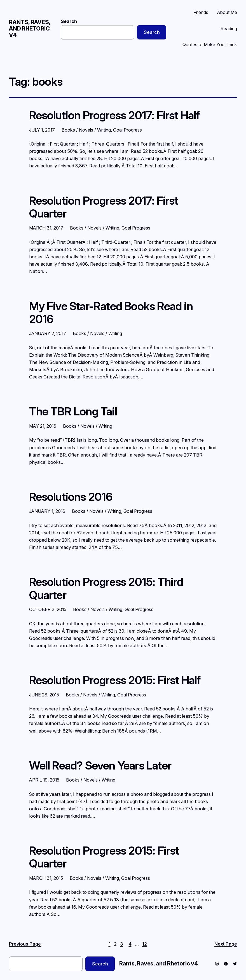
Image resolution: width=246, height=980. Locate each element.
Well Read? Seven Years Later (100, 766)
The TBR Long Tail (73, 411)
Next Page (226, 944)
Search (69, 21)
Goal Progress (127, 130)
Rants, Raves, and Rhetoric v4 (30, 29)
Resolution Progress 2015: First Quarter (104, 857)
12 (145, 944)
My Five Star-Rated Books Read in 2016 (111, 313)
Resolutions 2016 (71, 497)
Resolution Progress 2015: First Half (115, 680)
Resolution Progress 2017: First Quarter (104, 207)
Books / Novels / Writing (86, 130)
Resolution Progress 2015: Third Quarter (106, 589)
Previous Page (25, 944)
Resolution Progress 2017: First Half (114, 115)
